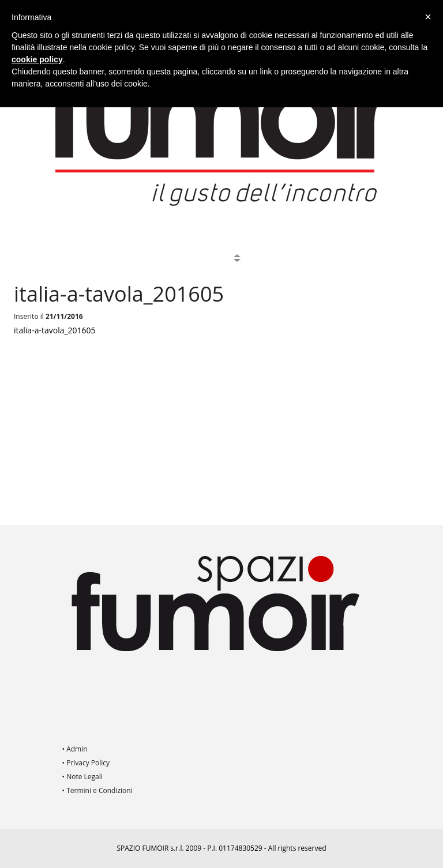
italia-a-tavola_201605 (55, 330)
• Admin (75, 749)
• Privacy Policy (86, 763)
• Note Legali (82, 777)
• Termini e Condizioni (97, 790)
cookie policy (37, 59)
